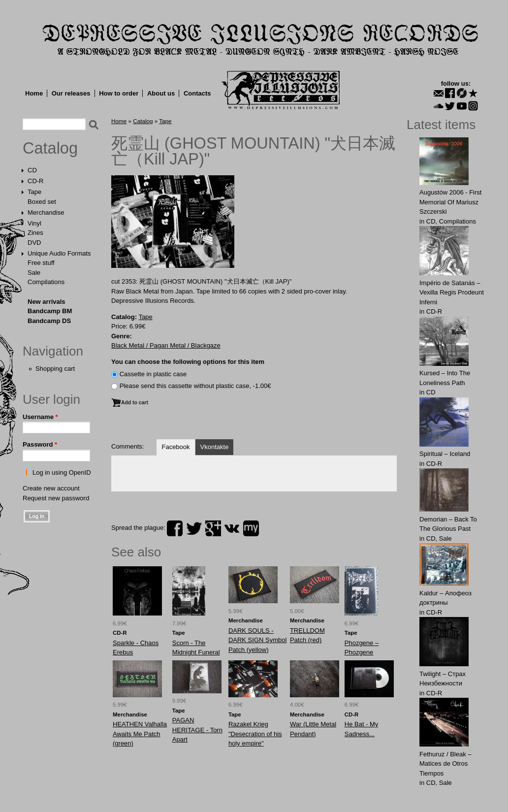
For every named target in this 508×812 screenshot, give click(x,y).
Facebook (175, 447)
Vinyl (34, 223)
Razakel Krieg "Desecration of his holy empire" (255, 734)
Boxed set (42, 202)
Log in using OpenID (62, 472)
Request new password (56, 498)
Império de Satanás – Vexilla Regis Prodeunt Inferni (452, 292)
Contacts (197, 93)
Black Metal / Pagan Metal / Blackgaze (166, 345)
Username (40, 417)
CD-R (36, 181)
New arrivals (47, 302)
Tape (34, 192)
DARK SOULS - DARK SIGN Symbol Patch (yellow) (257, 640)
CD (32, 170)
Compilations (46, 282)
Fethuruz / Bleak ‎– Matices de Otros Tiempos (445, 764)
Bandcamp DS (49, 321)
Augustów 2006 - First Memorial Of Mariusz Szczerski (450, 202)
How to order (119, 93)
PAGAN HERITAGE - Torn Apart (197, 730)
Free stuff (41, 263)
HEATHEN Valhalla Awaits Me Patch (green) (140, 734)
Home (34, 93)
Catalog (50, 148)
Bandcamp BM (50, 311)
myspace (251, 528)
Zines (35, 233)
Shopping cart (55, 369)
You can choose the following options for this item (188, 362)
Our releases (71, 93)
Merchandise (46, 212)
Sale (34, 273)
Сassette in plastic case (153, 374)
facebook (175, 528)
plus (213, 528)
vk (232, 528)
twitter (194, 528)
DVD (34, 243)
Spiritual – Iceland (445, 454)
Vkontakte (215, 447)
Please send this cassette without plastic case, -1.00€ (195, 386)
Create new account (51, 488)
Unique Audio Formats (59, 253)
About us (161, 93)
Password (40, 444)
